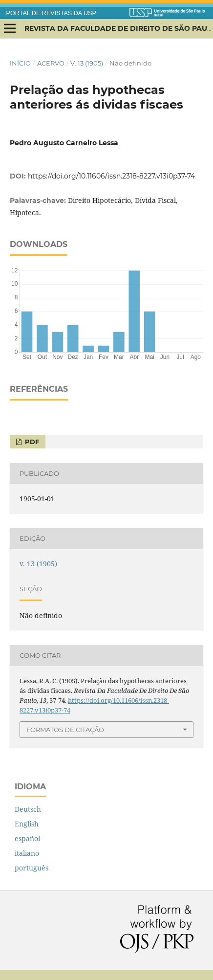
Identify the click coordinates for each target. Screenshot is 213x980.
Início (20, 63)
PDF (31, 442)
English (27, 824)
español (27, 838)
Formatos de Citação (65, 730)
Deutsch (28, 809)
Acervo (51, 63)
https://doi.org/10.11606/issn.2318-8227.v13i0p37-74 (111, 176)
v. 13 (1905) (87, 63)
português (32, 868)
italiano (27, 853)
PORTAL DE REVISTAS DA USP (51, 13)
